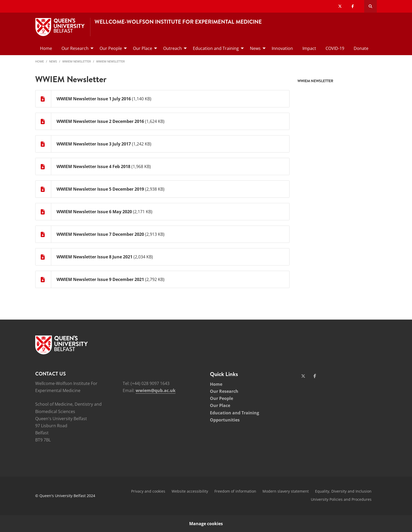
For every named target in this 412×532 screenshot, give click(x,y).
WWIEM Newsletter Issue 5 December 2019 (100, 189)
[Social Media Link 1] (303, 376)
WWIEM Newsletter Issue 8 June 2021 (94, 257)
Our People (222, 398)
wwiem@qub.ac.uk (156, 390)
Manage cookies (206, 524)
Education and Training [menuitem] (216, 48)
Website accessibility (190, 491)
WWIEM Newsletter (77, 61)
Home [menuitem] (46, 48)
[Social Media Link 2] (315, 376)
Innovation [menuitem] (282, 48)
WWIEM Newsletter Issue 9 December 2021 (100, 279)
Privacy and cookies (148, 491)
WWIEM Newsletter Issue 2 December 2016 (100, 121)
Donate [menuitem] (361, 48)
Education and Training (235, 413)
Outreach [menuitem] (172, 48)
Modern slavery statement (286, 491)
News (53, 61)
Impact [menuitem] (309, 48)
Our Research (224, 391)
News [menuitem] (255, 48)
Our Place (220, 405)
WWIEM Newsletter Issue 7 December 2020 (100, 234)
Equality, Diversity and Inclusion (343, 491)
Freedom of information (235, 491)
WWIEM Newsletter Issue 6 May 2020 (94, 212)
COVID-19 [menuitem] (335, 48)
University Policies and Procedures (341, 499)
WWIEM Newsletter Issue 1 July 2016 (94, 99)
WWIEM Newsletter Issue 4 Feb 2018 (93, 166)
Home (40, 61)
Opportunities (225, 420)
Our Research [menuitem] (75, 48)
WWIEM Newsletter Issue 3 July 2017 (94, 144)
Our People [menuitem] (111, 48)
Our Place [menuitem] (143, 48)
